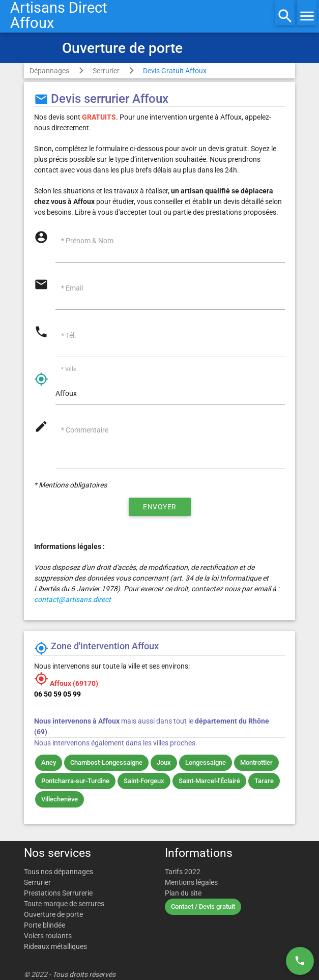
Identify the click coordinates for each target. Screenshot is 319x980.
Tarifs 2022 (183, 872)
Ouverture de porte (53, 914)
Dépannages (49, 71)
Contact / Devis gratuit (203, 906)
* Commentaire (85, 430)
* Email (72, 288)
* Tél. (69, 335)
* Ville (69, 370)
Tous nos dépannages (59, 872)
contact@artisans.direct (72, 599)
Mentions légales (191, 882)
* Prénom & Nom (87, 241)
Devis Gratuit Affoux (175, 71)
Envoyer (160, 507)
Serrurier (106, 71)
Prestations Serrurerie (58, 893)
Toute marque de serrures (64, 904)
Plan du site (183, 893)
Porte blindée (45, 925)
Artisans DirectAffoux (59, 15)
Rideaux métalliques (55, 946)
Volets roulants (48, 936)
